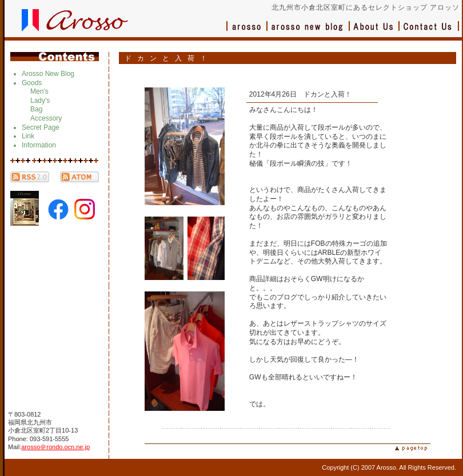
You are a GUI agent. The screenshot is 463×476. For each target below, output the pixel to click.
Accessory (46, 118)
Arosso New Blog (48, 74)
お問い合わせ (429, 32)
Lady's (40, 101)
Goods (32, 83)
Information (39, 145)
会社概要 (375, 32)
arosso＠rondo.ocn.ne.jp (55, 447)
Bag (36, 109)
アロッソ (247, 32)
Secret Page (41, 127)
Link (28, 136)
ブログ (309, 32)
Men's (39, 91)
